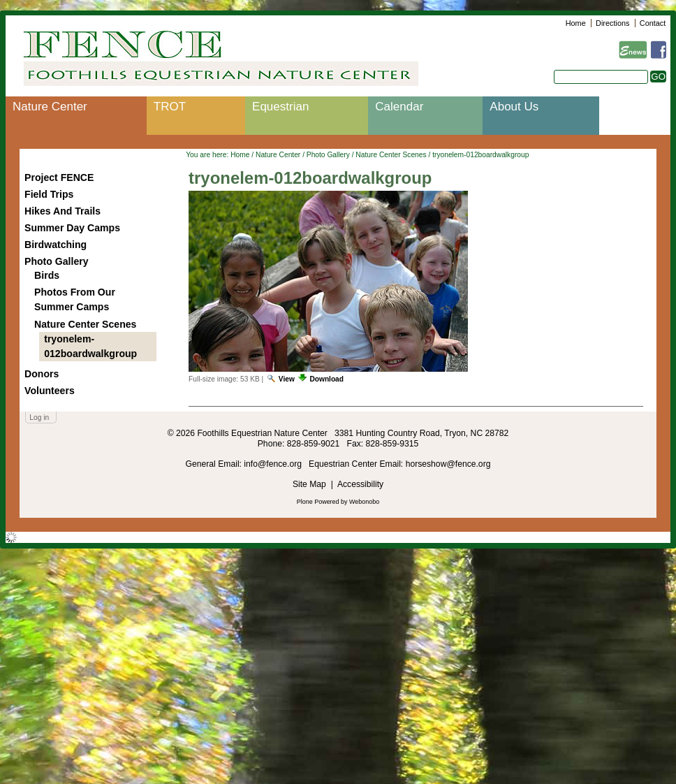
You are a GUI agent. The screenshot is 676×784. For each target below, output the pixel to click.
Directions (612, 23)
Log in (39, 418)
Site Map (309, 484)
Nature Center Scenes (391, 155)
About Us (514, 107)
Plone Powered (318, 502)
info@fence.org (274, 464)
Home (576, 23)
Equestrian (280, 107)
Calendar (399, 107)
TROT (170, 107)
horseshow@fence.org (448, 464)
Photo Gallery (328, 155)
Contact (653, 23)
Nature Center (50, 107)
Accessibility (360, 484)
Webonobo (364, 502)
